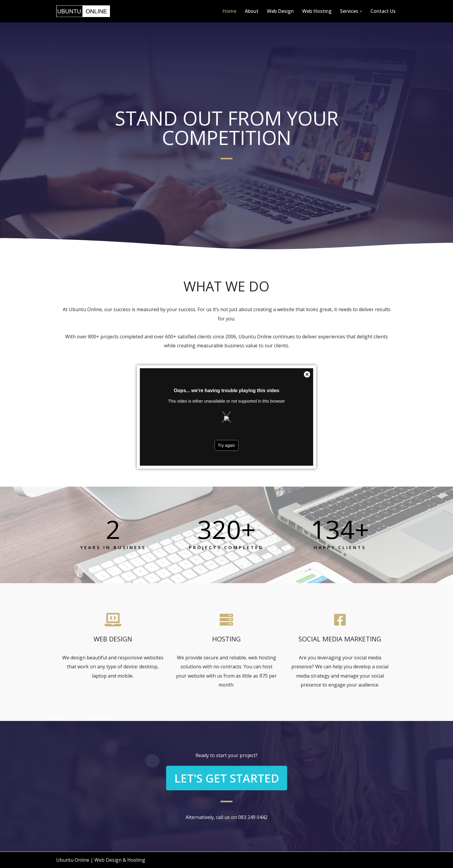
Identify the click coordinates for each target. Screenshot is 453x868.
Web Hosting (317, 11)
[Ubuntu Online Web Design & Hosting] (83, 11)
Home (229, 11)
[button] (361, 11)
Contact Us (383, 11)
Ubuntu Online (73, 860)
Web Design (280, 11)
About (252, 11)
